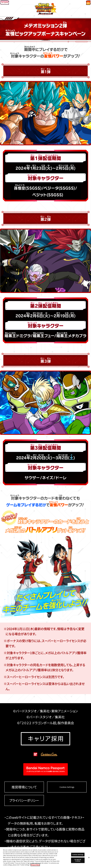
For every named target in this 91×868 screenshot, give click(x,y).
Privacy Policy (35, 865)
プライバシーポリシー (24, 800)
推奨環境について (24, 787)
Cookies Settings (67, 787)
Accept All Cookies (78, 860)
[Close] (89, 857)
